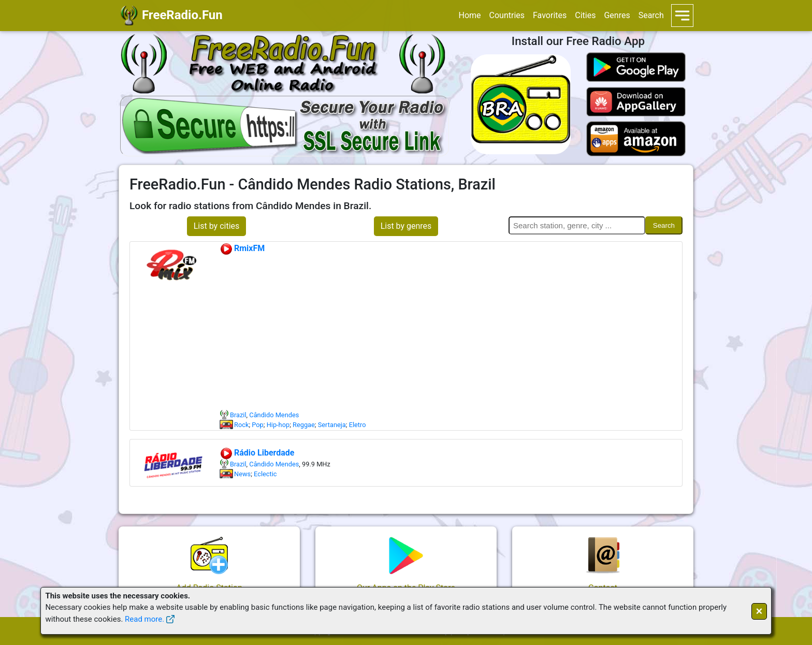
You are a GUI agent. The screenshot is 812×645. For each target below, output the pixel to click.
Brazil (238, 415)
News (242, 474)
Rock (241, 425)
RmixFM (242, 248)
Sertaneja (332, 425)
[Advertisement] (451, 332)
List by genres (406, 226)
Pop (257, 425)
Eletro (358, 425)
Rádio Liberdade (257, 453)
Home (469, 15)
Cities (585, 15)
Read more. (144, 619)
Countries (507, 15)
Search (651, 15)
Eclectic (265, 474)
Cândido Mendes (274, 415)
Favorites (550, 15)
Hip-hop (278, 425)
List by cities (217, 226)
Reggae (304, 425)
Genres (617, 15)
